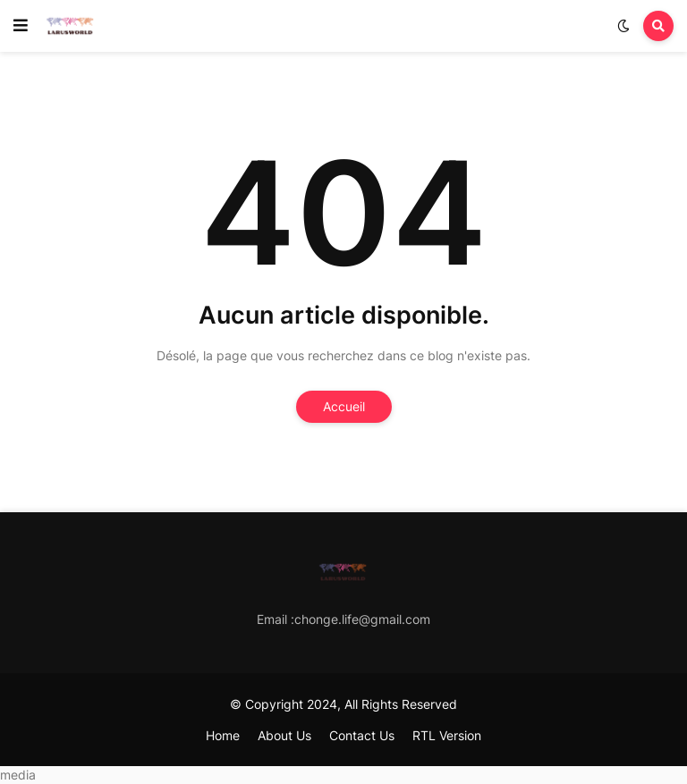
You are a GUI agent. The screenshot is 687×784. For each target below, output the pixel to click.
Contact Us (362, 735)
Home (223, 735)
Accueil (344, 406)
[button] (21, 26)
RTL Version (447, 735)
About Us (284, 735)
